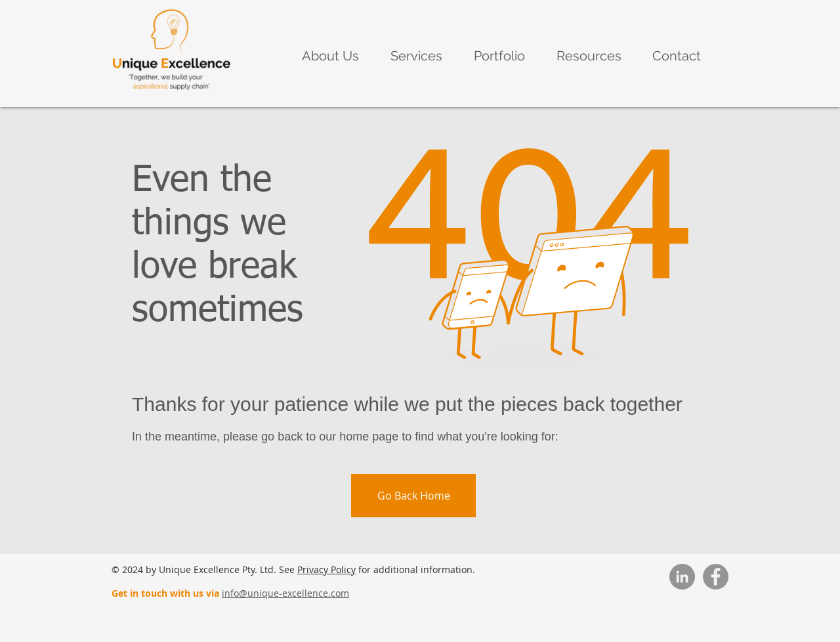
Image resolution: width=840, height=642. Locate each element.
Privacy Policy (326, 569)
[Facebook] (716, 577)
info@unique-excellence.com (285, 593)
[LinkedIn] (682, 577)
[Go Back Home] (413, 496)
